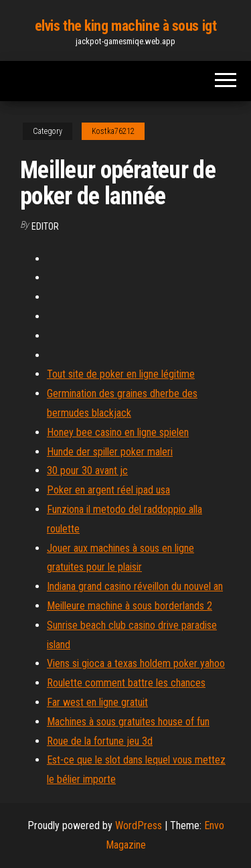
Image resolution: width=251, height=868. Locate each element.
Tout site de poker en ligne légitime (121, 374)
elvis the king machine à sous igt (125, 26)
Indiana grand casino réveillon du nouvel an (135, 586)
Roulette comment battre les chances (126, 683)
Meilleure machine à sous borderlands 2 (130, 606)
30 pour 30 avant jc (87, 471)
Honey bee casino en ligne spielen (118, 432)
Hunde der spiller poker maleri (110, 452)
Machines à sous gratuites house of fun (128, 722)
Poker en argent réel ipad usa (108, 490)
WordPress (139, 825)
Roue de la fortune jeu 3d (100, 741)
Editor (45, 226)
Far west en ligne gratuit (97, 702)
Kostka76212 (113, 131)
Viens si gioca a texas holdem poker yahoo (136, 663)
